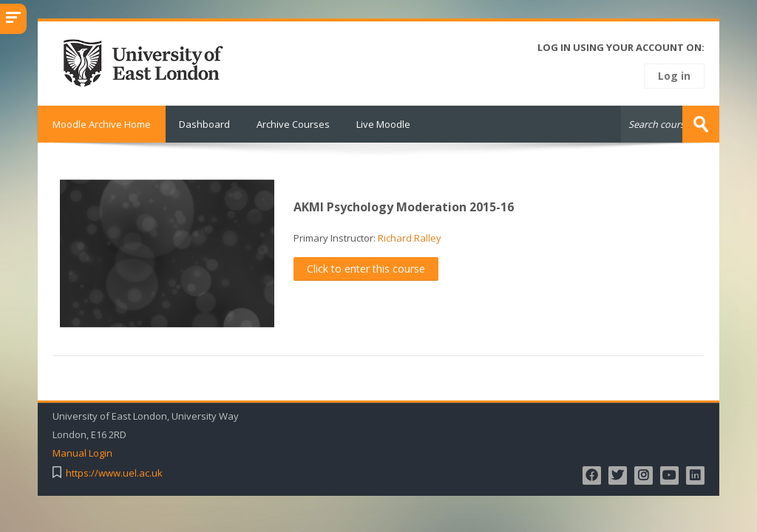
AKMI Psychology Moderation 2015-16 (404, 207)
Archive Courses (293, 124)
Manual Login (82, 453)
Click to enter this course (366, 269)
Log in (674, 76)
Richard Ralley (410, 238)
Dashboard (204, 124)
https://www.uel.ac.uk (114, 473)
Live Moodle (383, 124)
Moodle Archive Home (102, 124)
